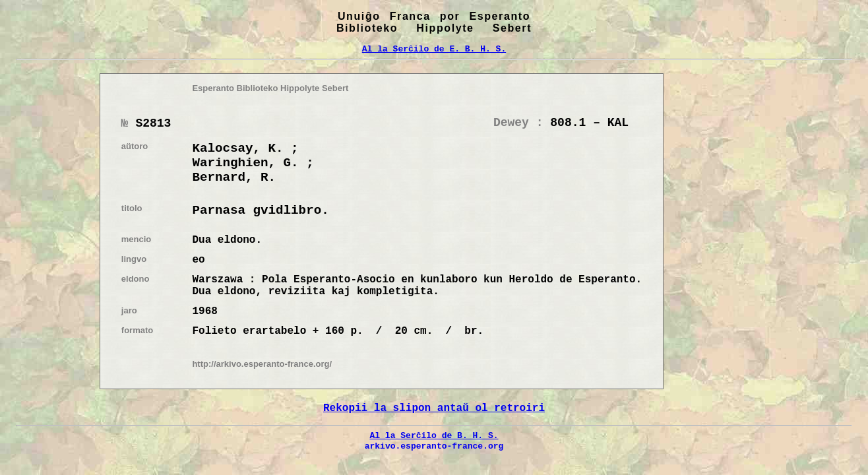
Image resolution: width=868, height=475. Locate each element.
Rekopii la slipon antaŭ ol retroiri (434, 408)
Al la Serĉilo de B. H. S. (434, 435)
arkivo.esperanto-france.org (434, 446)
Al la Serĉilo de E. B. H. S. (434, 49)
